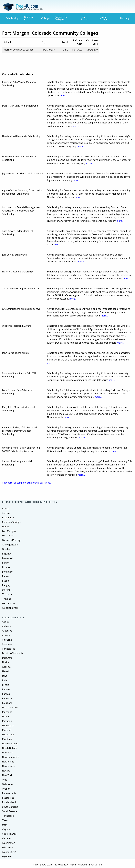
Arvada (6, 508)
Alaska (6, 622)
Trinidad (7, 599)
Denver (6, 527)
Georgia (6, 667)
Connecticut (8, 649)
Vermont (7, 838)
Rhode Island (9, 802)
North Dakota (10, 748)
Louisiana (7, 703)
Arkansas (7, 631)
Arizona (6, 635)
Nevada (6, 771)
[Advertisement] (53, 62)
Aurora (6, 513)
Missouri (7, 730)
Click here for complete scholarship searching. (26, 483)
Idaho (5, 680)
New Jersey (8, 762)
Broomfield (8, 518)
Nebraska (7, 753)
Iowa (5, 676)
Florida (6, 662)
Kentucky (7, 698)
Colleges (46, 18)
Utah (5, 825)
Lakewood (8, 558)
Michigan (7, 721)
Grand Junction (10, 545)
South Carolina (10, 807)
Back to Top (95, 865)
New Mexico (9, 766)
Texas (5, 820)
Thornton (7, 594)
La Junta (6, 554)
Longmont (8, 572)
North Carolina (10, 744)
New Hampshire (11, 757)
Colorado (7, 644)
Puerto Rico (8, 798)
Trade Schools (85, 18)
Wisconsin (7, 847)
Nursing (125, 18)
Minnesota (8, 725)
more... (63, 96)
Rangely (6, 585)
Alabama (7, 626)
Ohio (5, 780)
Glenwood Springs (12, 540)
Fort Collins (8, 536)
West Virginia (9, 852)
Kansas (6, 694)
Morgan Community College (19, 50)
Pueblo (6, 581)
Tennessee (8, 816)
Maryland (7, 712)
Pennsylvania (9, 793)
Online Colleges (104, 18)
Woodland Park (10, 608)
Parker (6, 576)
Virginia (6, 829)
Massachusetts (10, 707)
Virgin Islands (9, 834)
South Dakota (9, 811)
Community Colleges (61, 18)
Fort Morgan (9, 531)
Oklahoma (8, 784)
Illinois (6, 685)
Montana (7, 739)
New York (7, 775)
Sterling (6, 590)
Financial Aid (29, 18)
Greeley (6, 549)
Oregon (6, 789)
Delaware (7, 658)
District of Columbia (13, 653)
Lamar (5, 563)
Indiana (6, 689)
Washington (9, 843)
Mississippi (8, 735)
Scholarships (13, 18)
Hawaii (6, 671)
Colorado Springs (11, 522)
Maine (5, 716)
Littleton (7, 567)
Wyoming (7, 856)
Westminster (9, 603)
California (7, 640)
